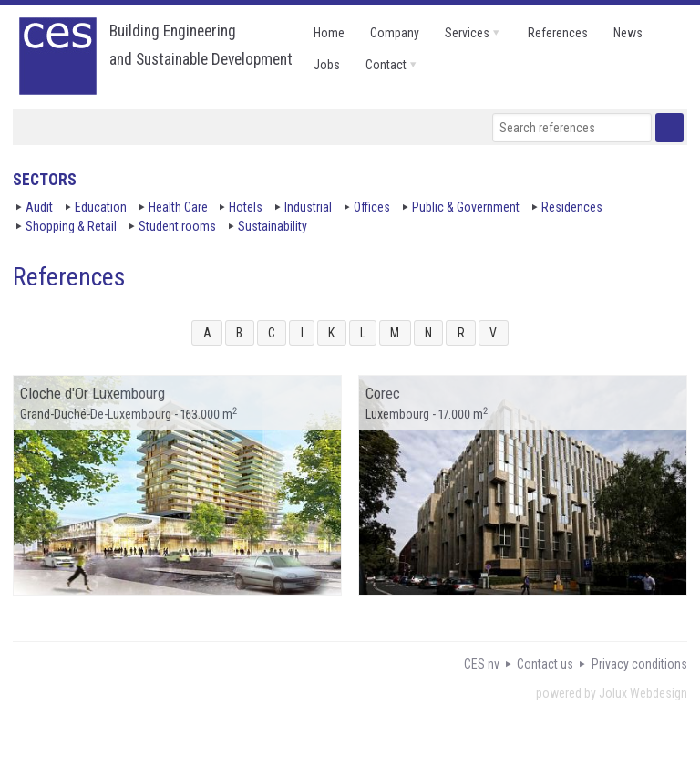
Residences (572, 207)
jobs (327, 65)
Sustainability (273, 226)
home (329, 33)
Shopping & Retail (71, 226)
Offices (372, 207)
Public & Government (466, 207)
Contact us (545, 664)
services (467, 33)
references (558, 33)
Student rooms (177, 226)
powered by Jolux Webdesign (612, 693)
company (395, 33)
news (628, 33)
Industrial (308, 207)
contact (386, 65)
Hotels (246, 207)
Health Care (178, 207)
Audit (39, 207)
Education (101, 207)
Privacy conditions (639, 664)
